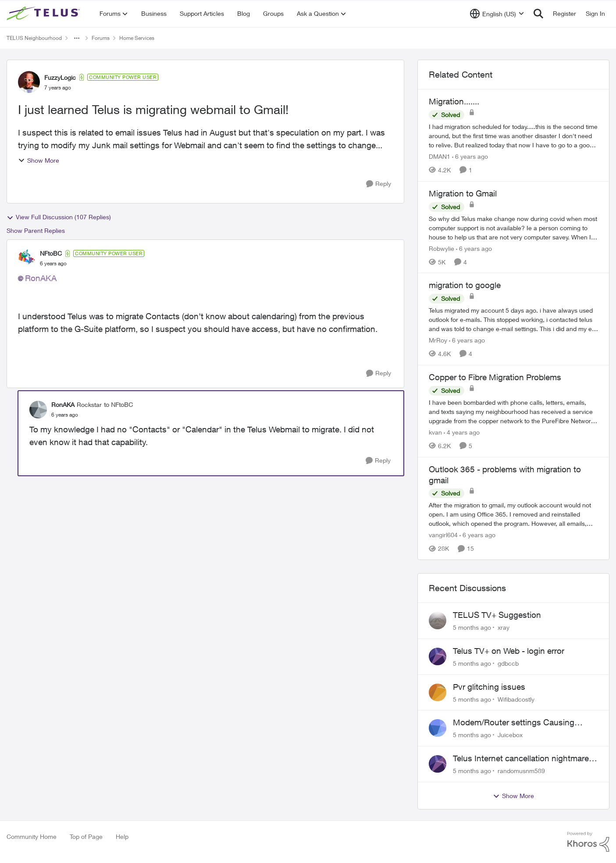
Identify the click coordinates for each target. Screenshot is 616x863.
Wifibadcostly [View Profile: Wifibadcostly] (516, 699)
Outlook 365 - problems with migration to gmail (505, 475)
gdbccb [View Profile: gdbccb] (508, 663)
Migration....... (454, 101)
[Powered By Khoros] (588, 842)
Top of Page (86, 836)
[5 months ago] (472, 627)
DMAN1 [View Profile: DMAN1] (440, 156)
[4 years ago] (462, 432)
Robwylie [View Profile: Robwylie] (442, 248)
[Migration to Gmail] (513, 227)
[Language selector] (497, 14)
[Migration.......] (513, 136)
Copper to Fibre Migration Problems (495, 377)
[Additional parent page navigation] (77, 38)
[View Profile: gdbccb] (438, 656)
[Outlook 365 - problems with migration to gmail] (513, 514)
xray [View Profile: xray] (504, 627)
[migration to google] (513, 319)
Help (122, 836)
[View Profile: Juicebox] (438, 728)
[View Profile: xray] (438, 621)
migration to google (465, 285)
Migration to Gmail (463, 193)
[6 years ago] (470, 156)
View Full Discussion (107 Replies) (59, 217)
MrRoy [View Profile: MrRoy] (438, 340)
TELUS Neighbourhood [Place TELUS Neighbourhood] (34, 38)
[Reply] (379, 184)
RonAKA (41, 278)
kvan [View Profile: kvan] (435, 432)
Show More (39, 160)
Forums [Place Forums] (101, 38)
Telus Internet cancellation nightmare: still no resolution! (522, 759)
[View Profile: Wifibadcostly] (438, 692)
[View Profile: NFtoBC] (27, 258)
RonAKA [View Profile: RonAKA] (63, 405)
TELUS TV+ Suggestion (497, 615)
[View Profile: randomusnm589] (438, 764)
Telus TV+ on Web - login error (509, 651)
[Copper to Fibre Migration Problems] (513, 412)
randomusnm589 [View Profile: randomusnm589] (521, 771)
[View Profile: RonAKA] (38, 410)
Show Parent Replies (36, 230)
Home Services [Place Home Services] (137, 38)
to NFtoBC (118, 405)
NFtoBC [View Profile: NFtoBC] (51, 253)
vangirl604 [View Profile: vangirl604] (443, 535)
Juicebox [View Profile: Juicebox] (510, 735)
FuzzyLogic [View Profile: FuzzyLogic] (60, 77)
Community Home (32, 836)
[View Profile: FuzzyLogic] (29, 82)
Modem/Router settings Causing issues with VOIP (514, 723)
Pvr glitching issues (489, 687)
